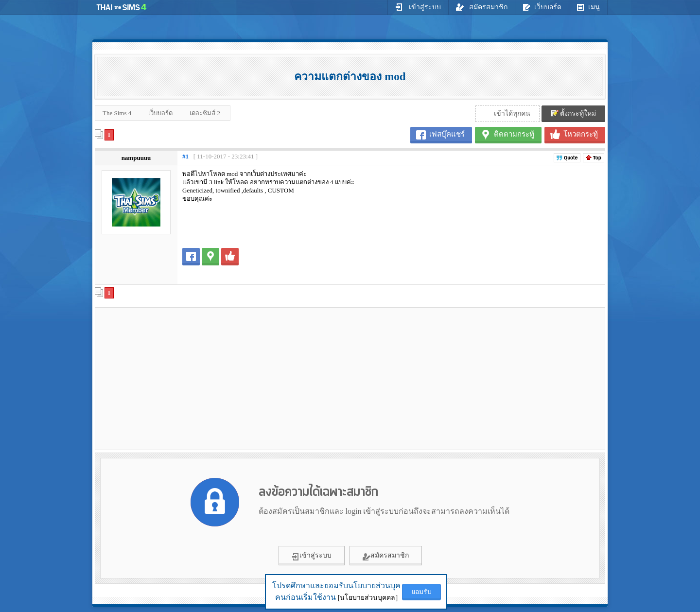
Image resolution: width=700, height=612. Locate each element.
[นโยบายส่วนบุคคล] (368, 598)
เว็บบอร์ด (542, 7)
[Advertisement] (180, 378)
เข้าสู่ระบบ (418, 7)
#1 (185, 156)
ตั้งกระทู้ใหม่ (574, 113)
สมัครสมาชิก (482, 7)
